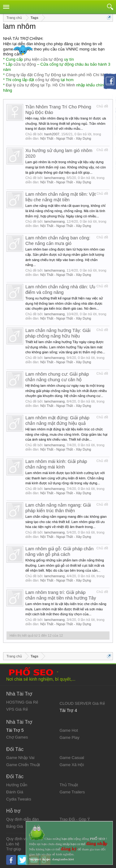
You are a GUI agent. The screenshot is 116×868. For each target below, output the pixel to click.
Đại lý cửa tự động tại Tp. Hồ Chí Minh (41, 85)
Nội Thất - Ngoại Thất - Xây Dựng (66, 138)
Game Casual (72, 758)
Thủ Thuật (69, 785)
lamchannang (54, 178)
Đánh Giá (15, 792)
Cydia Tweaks (19, 799)
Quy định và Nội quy (24, 839)
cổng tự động (47, 80)
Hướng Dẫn (17, 785)
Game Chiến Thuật (23, 765)
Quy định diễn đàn (22, 819)
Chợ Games (17, 737)
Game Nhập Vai (20, 758)
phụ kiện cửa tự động (44, 59)
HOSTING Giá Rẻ (22, 702)
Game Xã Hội (72, 765)
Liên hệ (13, 844)
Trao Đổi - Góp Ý (75, 819)
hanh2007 (52, 134)
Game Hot (69, 730)
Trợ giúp (14, 849)
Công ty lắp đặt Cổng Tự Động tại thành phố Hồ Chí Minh (58, 75)
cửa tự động (25, 64)
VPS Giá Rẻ (17, 709)
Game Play (70, 737)
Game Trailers (72, 792)
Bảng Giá (15, 826)
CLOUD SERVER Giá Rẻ (82, 703)
